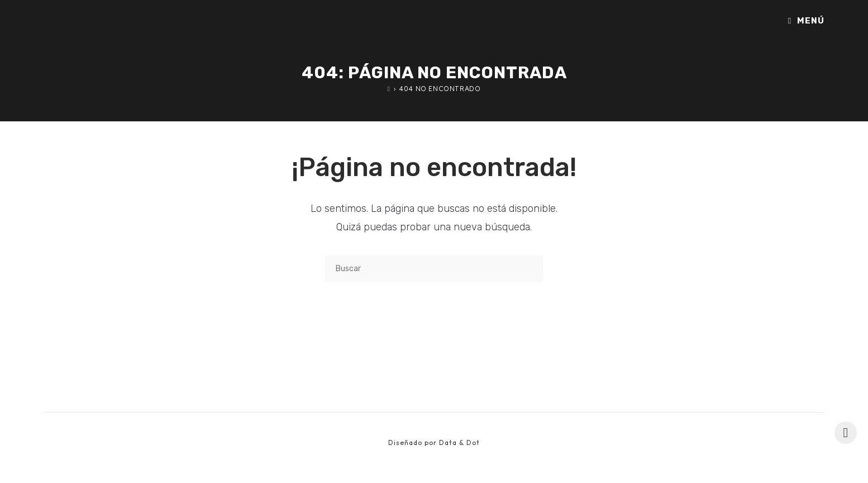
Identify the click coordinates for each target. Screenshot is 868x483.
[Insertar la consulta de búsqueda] (434, 269)
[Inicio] (389, 89)
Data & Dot (459, 442)
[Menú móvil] (806, 21)
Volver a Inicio (434, 327)
